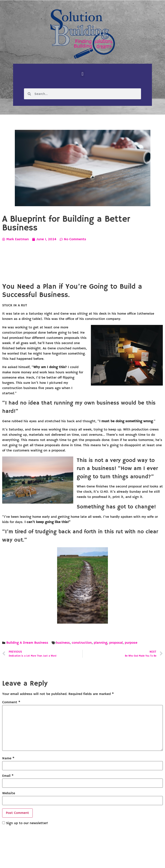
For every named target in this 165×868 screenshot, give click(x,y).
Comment (11, 702)
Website (9, 793)
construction (82, 643)
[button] (82, 74)
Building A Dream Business (27, 643)
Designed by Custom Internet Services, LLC (112, 861)
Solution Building (61, 861)
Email (8, 776)
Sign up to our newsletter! (27, 823)
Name (8, 758)
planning (100, 643)
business (63, 643)
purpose (131, 643)
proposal (116, 643)
